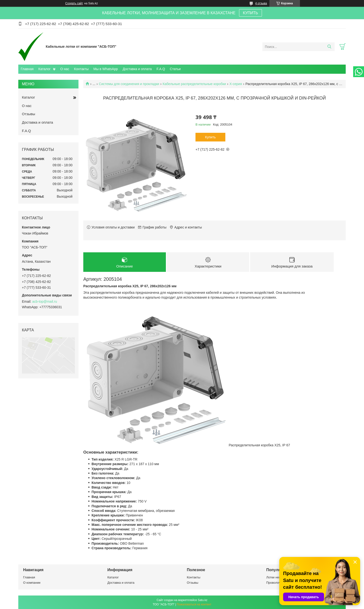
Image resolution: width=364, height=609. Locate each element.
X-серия (236, 84)
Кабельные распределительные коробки (194, 84)
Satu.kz (202, 600)
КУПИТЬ (250, 13)
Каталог (44, 69)
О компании (32, 583)
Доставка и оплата (137, 69)
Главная (27, 69)
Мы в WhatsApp (106, 69)
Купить (210, 137)
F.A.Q (161, 69)
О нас (65, 69)
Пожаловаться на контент (194, 604)
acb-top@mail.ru (45, 301)
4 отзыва (261, 3)
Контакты (81, 69)
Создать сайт (74, 3)
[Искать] (329, 47)
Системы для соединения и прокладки (129, 84)
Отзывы (29, 114)
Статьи (175, 69)
